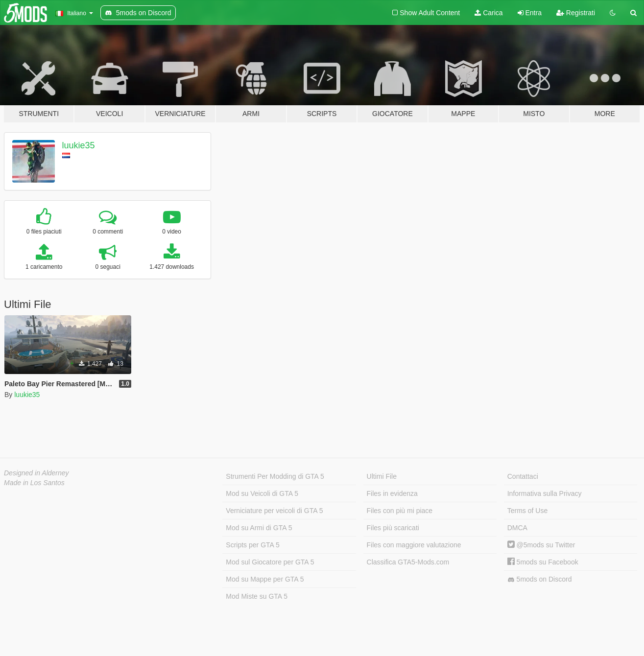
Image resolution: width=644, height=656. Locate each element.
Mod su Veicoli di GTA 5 (262, 493)
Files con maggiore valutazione (414, 545)
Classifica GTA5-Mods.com (408, 562)
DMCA (517, 528)
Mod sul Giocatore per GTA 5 (270, 562)
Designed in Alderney (36, 473)
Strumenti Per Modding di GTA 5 (275, 476)
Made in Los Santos (34, 483)
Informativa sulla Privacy (545, 493)
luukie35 (79, 145)
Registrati (576, 13)
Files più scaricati (393, 528)
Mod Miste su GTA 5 (257, 596)
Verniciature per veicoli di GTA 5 (274, 511)
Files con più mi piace (400, 511)
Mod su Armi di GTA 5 (259, 528)
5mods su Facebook (543, 562)
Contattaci (523, 476)
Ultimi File (382, 476)
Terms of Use (527, 511)
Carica (489, 13)
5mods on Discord (540, 579)
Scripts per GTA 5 (252, 545)
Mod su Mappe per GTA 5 (265, 579)
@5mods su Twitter (541, 545)
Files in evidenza (392, 493)
